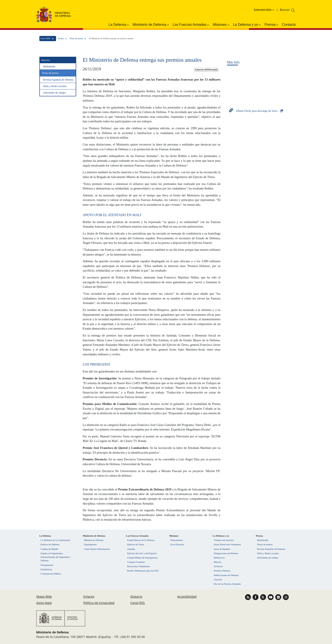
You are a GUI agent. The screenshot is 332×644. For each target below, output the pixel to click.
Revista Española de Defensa (58, 80)
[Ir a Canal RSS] (248, 597)
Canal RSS (138, 603)
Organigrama (90, 544)
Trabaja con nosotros (224, 540)
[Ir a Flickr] (279, 597)
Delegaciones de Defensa (226, 553)
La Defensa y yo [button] (247, 25)
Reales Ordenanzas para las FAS (143, 571)
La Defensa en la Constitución (55, 540)
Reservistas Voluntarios (139, 566)
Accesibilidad (187, 596)
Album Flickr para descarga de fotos (256, 111)
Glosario (218, 579)
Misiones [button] (221, 25)
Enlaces (89, 596)
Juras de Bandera (222, 549)
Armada (131, 549)
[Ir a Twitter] (264, 597)
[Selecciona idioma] (265, 10)
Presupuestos (47, 565)
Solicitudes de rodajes (54, 93)
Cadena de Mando (49, 549)
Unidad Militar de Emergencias (143, 558)
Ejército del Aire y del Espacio (142, 553)
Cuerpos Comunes (136, 562)
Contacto (289, 25)
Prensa (61, 38)
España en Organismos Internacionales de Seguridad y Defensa (56, 557)
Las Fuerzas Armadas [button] (191, 25)
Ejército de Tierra (136, 544)
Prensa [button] (272, 25)
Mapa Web (44, 596)
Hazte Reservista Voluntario (227, 544)
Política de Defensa (50, 544)
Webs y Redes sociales (55, 86)
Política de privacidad (99, 603)
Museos (218, 562)
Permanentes (177, 540)
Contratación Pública (51, 574)
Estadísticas (46, 569)
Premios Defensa (222, 571)
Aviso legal (44, 603)
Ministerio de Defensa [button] (151, 25)
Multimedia (49, 66)
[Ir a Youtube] (271, 597)
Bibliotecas (219, 558)
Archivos (218, 566)
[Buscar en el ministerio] (285, 10)
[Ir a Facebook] (256, 597)
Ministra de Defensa (94, 540)
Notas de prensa (76, 38)
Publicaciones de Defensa (226, 575)
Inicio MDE (45, 38)
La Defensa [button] (119, 25)
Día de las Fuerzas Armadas (227, 584)
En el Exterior (177, 544)
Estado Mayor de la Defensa (141, 540)
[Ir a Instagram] (286, 597)
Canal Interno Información (97, 549)
